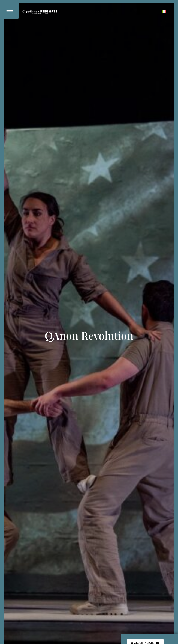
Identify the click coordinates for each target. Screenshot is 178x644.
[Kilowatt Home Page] (40, 13)
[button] (11, 10)
